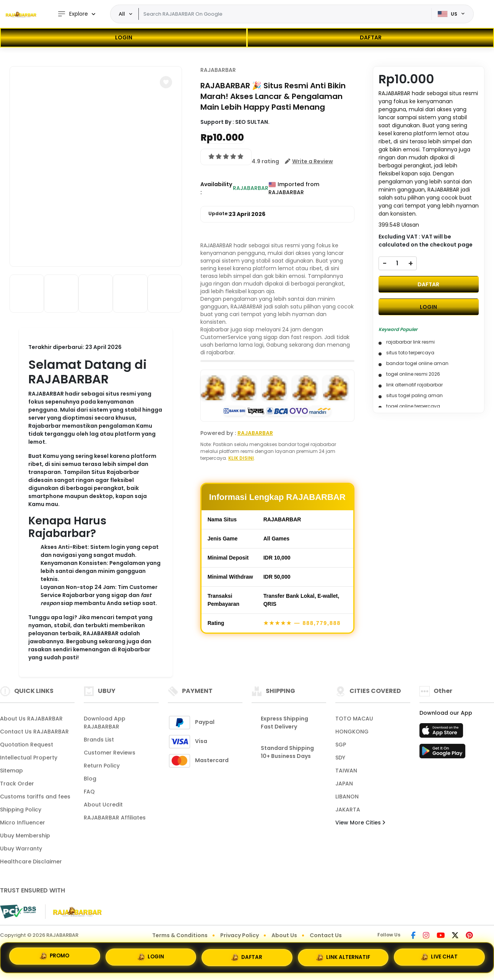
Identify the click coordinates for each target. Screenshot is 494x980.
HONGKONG (352, 732)
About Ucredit (103, 805)
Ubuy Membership (25, 836)
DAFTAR (371, 37)
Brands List (99, 740)
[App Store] (442, 733)
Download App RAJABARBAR (105, 723)
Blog (90, 779)
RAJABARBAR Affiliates (115, 818)
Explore (73, 14)
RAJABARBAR (218, 70)
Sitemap (11, 771)
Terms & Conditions (180, 935)
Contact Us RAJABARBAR (34, 732)
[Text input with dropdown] (285, 14)
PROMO (54, 956)
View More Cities (360, 823)
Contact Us (326, 935)
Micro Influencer (23, 823)
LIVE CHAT (440, 955)
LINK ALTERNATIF (343, 956)
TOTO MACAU (354, 719)
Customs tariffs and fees (35, 797)
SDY (340, 758)
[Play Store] (442, 753)
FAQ (89, 792)
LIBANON (347, 797)
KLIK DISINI (241, 458)
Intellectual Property (29, 758)
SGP (341, 745)
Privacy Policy (240, 935)
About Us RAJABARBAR (31, 719)
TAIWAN (346, 771)
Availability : (216, 188)
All (122, 14)
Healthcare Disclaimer (31, 862)
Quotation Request (27, 745)
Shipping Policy (21, 810)
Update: (237, 214)
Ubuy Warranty (21, 849)
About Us (284, 935)
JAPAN (344, 784)
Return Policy (102, 766)
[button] (166, 82)
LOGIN (124, 37)
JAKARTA (348, 810)
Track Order (17, 784)
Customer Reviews (110, 753)
